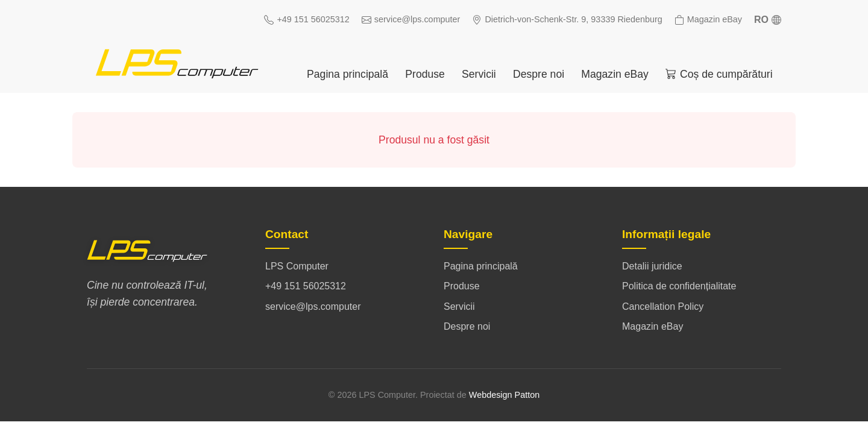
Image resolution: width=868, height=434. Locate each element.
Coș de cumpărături (719, 74)
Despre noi (539, 74)
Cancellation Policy (663, 307)
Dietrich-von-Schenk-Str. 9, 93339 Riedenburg (567, 20)
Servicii (479, 74)
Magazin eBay (708, 20)
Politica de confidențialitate (679, 286)
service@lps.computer (411, 20)
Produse (425, 74)
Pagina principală (348, 74)
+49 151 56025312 (307, 20)
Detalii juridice (652, 266)
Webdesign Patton (504, 395)
